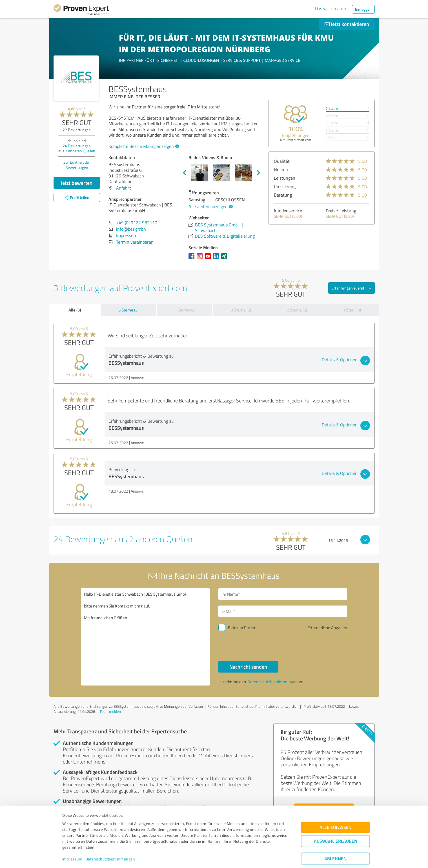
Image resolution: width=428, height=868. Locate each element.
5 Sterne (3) (128, 310)
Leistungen (285, 178)
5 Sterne (332, 108)
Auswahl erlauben (336, 824)
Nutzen (281, 170)
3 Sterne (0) (241, 310)
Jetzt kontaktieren (347, 24)
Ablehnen (335, 841)
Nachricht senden (248, 667)
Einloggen (363, 9)
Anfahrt (124, 188)
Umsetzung (285, 186)
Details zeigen (254, 857)
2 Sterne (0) (297, 310)
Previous (184, 173)
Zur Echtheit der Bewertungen (77, 165)
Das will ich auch (331, 8)
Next (259, 173)
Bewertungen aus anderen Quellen (77, 148)
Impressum (72, 842)
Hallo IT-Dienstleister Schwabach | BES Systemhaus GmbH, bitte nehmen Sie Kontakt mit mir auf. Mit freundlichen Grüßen (145, 637)
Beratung (283, 195)
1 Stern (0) (352, 310)
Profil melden (110, 711)
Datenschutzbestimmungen (110, 842)
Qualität (282, 161)
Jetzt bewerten (77, 183)
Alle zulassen (336, 810)
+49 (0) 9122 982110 (137, 222)
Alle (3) (75, 310)
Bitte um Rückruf (243, 628)
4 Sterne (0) (185, 310)
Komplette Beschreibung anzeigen (143, 146)
